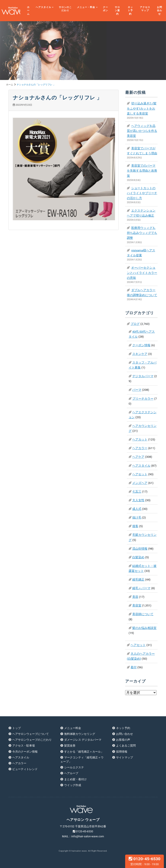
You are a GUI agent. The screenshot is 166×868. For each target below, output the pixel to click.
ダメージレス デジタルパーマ (83, 740)
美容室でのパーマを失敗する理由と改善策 (142, 171)
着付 (134, 667)
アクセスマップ (145, 9)
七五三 (137, 491)
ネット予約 (130, 11)
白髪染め (138, 557)
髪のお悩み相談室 (144, 628)
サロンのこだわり (65, 9)
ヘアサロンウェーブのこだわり (32, 740)
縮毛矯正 (138, 579)
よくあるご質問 (126, 746)
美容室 (137, 605)
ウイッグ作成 (73, 785)
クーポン (105, 9)
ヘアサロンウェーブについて (31, 734)
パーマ (137, 390)
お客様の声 (123, 740)
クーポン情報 (141, 345)
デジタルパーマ (143, 376)
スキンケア (140, 354)
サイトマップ (124, 757)
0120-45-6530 (144, 861)
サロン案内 (117, 11)
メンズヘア (140, 483)
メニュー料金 (73, 728)
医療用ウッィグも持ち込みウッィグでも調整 (142, 233)
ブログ (135, 324)
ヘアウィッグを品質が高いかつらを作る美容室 (142, 131)
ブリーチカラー (143, 399)
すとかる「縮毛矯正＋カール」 (84, 752)
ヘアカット (140, 439)
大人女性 (138, 500)
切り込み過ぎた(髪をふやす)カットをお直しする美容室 (142, 108)
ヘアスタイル (43, 7)
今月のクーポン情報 (25, 752)
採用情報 (122, 752)
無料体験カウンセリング (80, 734)
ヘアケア (138, 457)
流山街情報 (140, 549)
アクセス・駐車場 (24, 746)
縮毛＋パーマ (141, 588)
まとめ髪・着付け (75, 779)
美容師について (143, 614)
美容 (135, 597)
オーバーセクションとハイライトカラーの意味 (142, 273)
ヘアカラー (140, 448)
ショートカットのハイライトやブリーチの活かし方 (142, 193)
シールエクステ (74, 767)
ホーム (28, 11)
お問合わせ (160, 11)
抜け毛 (137, 517)
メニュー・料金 (86, 7)
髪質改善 (70, 746)
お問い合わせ (124, 734)
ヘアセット (140, 474)
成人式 (137, 509)
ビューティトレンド (25, 769)
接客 (135, 526)
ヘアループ (71, 773)
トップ (17, 728)
